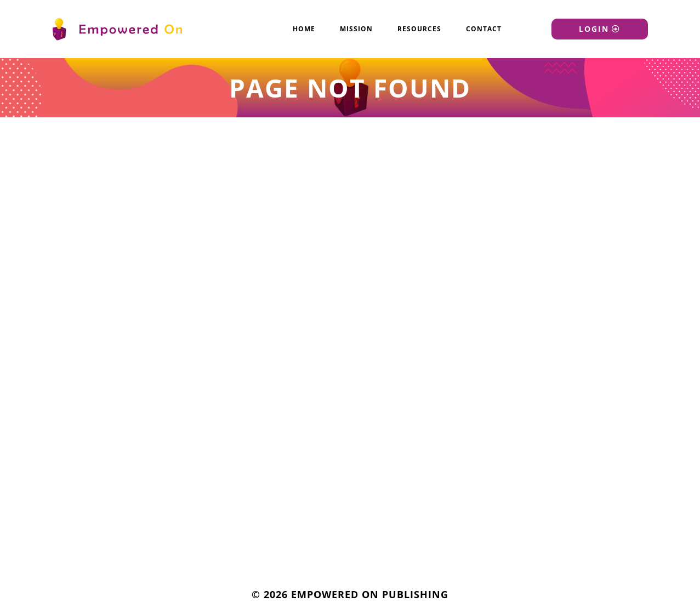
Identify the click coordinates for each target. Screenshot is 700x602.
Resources (419, 29)
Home (304, 29)
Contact (484, 29)
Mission (356, 29)
